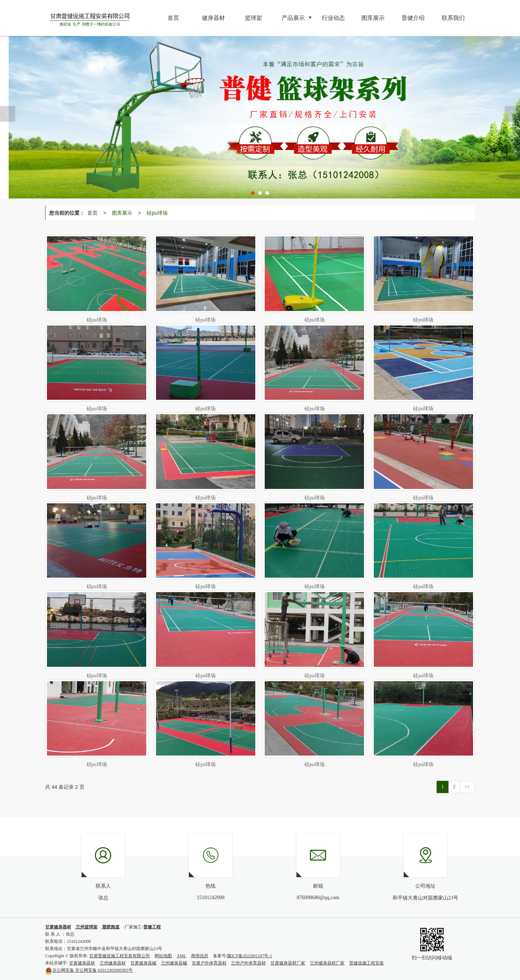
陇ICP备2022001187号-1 (250, 956)
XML (181, 956)
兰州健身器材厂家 (327, 963)
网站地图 (163, 956)
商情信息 (200, 956)
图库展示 (122, 213)
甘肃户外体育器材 (209, 963)
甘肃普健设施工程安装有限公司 (120, 956)
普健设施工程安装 (367, 963)
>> (467, 787)
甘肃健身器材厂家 (288, 963)
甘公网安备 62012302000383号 (89, 970)
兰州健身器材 (113, 963)
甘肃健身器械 (143, 963)
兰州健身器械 (174, 963)
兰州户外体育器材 (248, 963)
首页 (92, 213)
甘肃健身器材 (82, 963)
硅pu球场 (157, 213)
